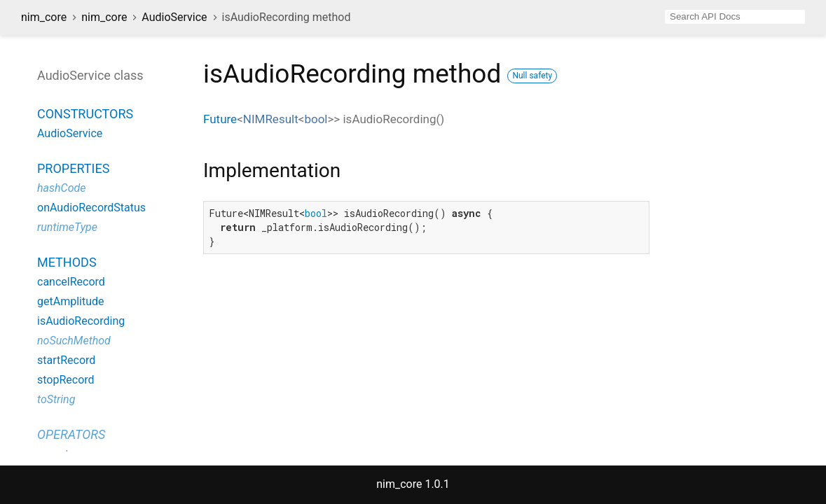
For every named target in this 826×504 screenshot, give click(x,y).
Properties (73, 168)
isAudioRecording (81, 321)
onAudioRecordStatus (91, 208)
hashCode (61, 188)
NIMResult (271, 119)
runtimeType (67, 227)
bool (316, 119)
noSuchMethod (74, 341)
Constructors (85, 114)
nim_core (44, 17)
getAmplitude (71, 301)
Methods (67, 262)
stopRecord (66, 380)
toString (56, 399)
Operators (71, 434)
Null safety (532, 76)
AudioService (174, 17)
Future (220, 119)
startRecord (66, 360)
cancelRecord (71, 282)
